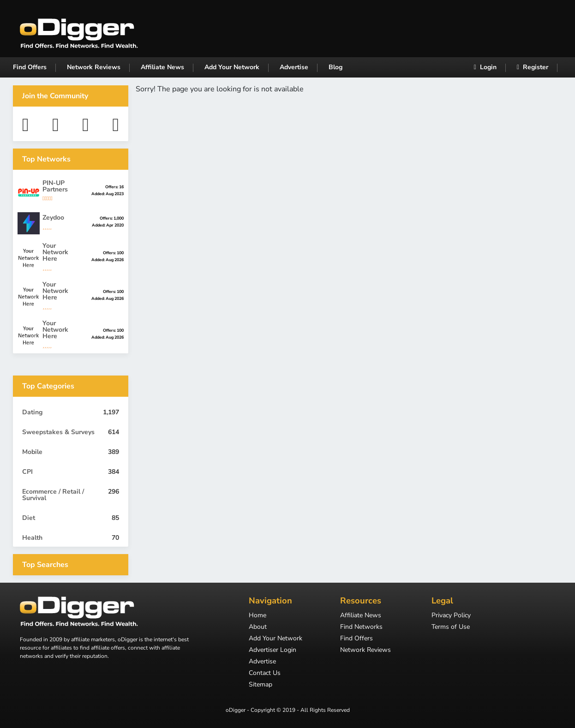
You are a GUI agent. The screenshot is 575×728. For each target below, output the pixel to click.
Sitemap (261, 685)
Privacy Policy (451, 616)
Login (485, 67)
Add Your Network (232, 67)
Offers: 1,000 (112, 218)
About (258, 627)
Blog (335, 67)
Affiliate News (162, 67)
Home (258, 616)
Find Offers (30, 67)
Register (533, 67)
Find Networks (361, 627)
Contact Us (265, 674)
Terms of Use (451, 627)
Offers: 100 (113, 253)
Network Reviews (94, 67)
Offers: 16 (114, 187)
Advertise (294, 67)
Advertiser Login (273, 650)
